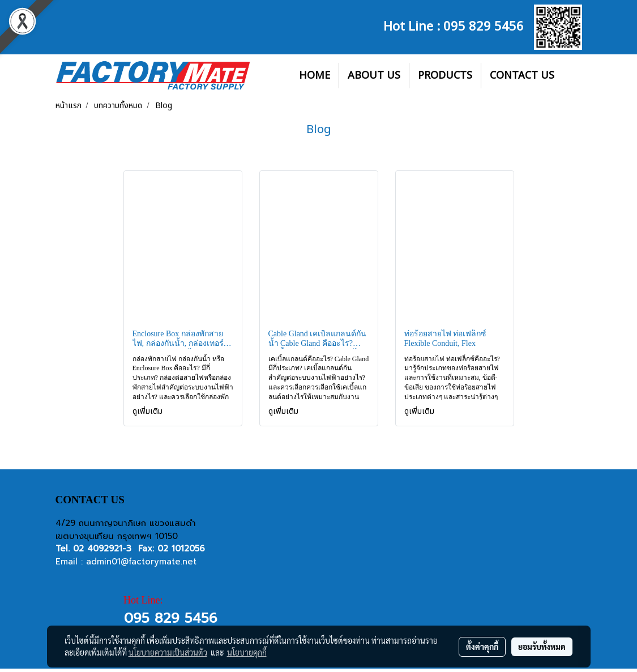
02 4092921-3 (102, 549)
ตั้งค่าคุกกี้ (482, 647)
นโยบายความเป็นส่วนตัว (168, 652)
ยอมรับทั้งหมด (542, 647)
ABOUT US (374, 76)
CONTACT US (522, 76)
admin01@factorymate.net (141, 562)
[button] (573, 76)
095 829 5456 (484, 25)
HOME (315, 76)
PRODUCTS (445, 76)
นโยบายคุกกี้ (247, 652)
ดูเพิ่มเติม (149, 411)
